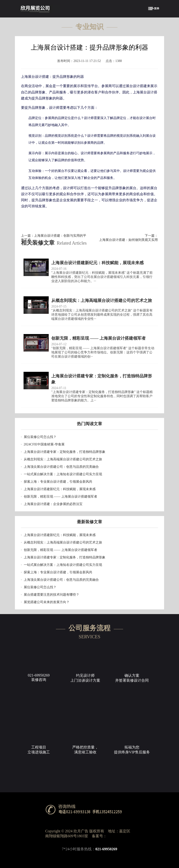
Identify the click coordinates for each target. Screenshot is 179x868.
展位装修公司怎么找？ (40, 437)
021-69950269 (106, 849)
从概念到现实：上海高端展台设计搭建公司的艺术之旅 (63, 459)
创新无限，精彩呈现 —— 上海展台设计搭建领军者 (60, 497)
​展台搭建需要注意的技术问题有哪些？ (52, 595)
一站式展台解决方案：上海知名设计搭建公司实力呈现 (63, 474)
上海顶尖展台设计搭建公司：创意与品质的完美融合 (61, 467)
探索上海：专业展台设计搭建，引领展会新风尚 (58, 482)
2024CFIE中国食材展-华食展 (44, 444)
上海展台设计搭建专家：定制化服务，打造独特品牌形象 (65, 452)
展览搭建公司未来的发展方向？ (47, 602)
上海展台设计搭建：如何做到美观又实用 (128, 240)
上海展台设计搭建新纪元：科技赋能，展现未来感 (60, 489)
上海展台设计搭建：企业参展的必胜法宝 (53, 504)
